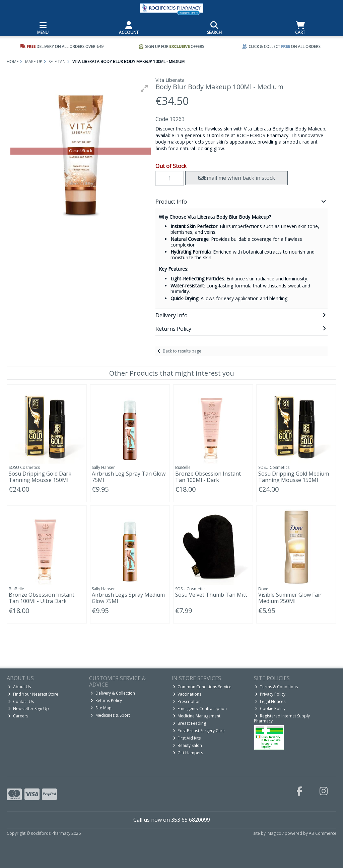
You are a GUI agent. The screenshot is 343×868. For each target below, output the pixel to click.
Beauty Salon (188, 745)
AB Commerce (323, 833)
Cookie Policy (270, 709)
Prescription (187, 701)
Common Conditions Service (202, 687)
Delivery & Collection (113, 693)
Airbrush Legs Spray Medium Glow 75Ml (128, 598)
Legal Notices (270, 701)
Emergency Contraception (200, 709)
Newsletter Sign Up (28, 709)
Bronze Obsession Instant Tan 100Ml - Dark (208, 477)
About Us (19, 687)
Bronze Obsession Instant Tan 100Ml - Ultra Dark (42, 598)
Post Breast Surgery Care (199, 731)
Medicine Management (197, 716)
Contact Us (21, 701)
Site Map (101, 708)
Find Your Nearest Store (33, 694)
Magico (275, 833)
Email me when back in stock (237, 178)
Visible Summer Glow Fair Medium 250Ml (290, 598)
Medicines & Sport (110, 715)
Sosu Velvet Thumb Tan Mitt (211, 595)
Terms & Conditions (276, 687)
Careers (18, 716)
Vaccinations (187, 694)
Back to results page (182, 351)
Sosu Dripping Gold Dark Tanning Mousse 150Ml (40, 477)
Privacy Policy (270, 694)
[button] (144, 89)
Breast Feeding (190, 723)
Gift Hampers (188, 753)
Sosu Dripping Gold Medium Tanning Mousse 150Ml (294, 477)
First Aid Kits (187, 738)
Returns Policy (106, 700)
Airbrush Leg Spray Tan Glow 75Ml (129, 477)
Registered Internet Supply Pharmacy (282, 718)
